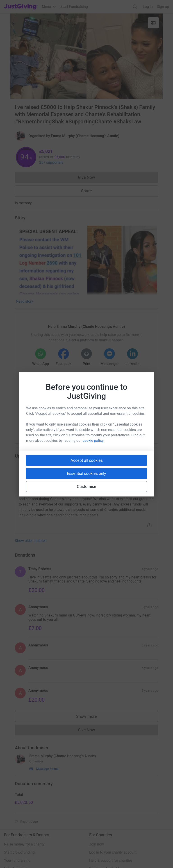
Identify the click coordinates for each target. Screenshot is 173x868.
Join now (97, 844)
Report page (29, 822)
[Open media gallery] (86, 56)
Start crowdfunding (19, 852)
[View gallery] (153, 23)
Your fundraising (17, 860)
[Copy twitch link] (128, 425)
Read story (25, 301)
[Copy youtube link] (45, 425)
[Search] (135, 7)
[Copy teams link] (77, 425)
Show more (91, 717)
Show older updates (31, 541)
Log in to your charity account (113, 852)
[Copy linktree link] (95, 426)
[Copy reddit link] (112, 425)
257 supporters (51, 162)
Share (86, 191)
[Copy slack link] (61, 425)
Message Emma (47, 769)
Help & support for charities (111, 860)
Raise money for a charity (24, 844)
